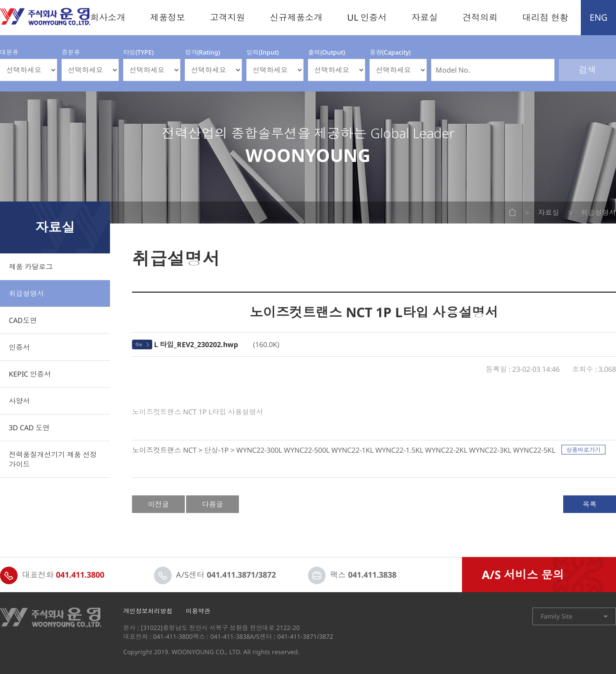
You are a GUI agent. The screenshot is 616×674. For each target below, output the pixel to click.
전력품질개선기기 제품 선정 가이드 (53, 459)
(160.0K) (217, 344)
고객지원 (227, 17)
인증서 (19, 347)
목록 (590, 504)
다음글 (213, 504)
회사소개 (108, 17)
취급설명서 (26, 293)
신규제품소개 (296, 17)
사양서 (19, 401)
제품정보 (168, 17)
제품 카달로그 (31, 267)
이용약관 (198, 611)
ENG (599, 17)
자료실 (425, 17)
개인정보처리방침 (148, 611)
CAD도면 (23, 320)
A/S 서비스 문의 (523, 575)
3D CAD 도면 (29, 428)
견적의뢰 (480, 17)
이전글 (158, 504)
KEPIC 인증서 (30, 374)
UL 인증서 (367, 17)
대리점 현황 (545, 17)
